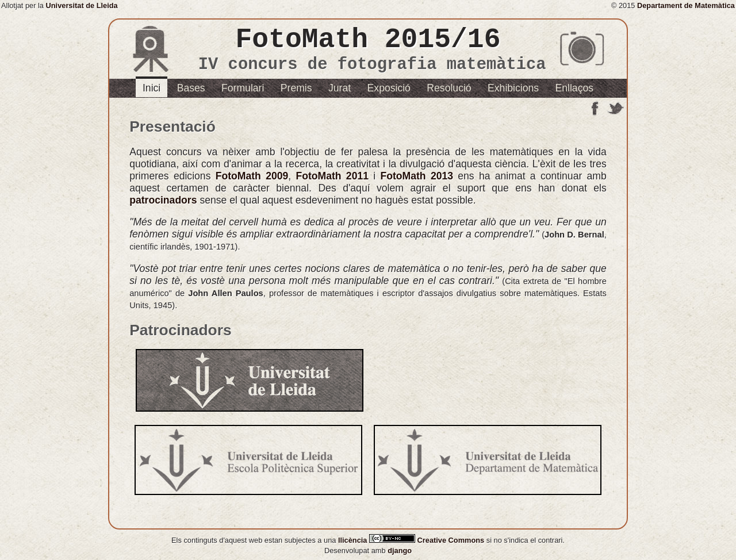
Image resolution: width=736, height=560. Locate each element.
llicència (354, 540)
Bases (191, 88)
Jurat (340, 88)
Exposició (389, 88)
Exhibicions (513, 88)
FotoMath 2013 (417, 176)
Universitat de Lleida (82, 5)
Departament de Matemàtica (686, 5)
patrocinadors (163, 200)
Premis (296, 88)
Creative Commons (428, 540)
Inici (152, 88)
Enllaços (575, 88)
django (400, 551)
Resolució (449, 88)
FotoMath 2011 (332, 176)
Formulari (243, 88)
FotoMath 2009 (252, 176)
